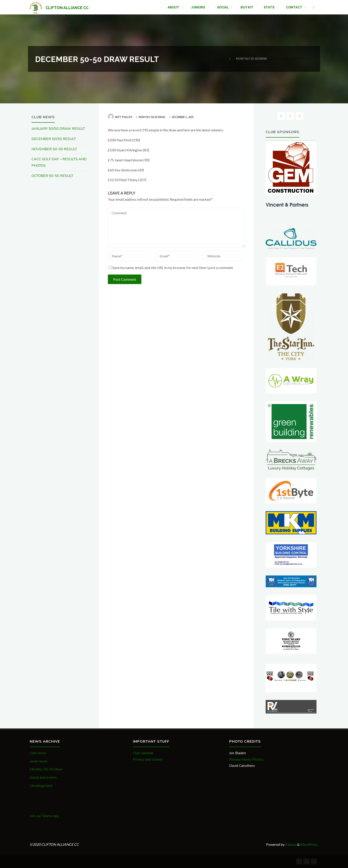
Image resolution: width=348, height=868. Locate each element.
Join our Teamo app (44, 816)
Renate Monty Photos (246, 760)
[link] (314, 7)
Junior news (39, 761)
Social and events (43, 778)
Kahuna (291, 844)
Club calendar (143, 753)
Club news (38, 753)
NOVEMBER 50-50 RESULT (54, 149)
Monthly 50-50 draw (251, 59)
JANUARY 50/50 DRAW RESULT (58, 129)
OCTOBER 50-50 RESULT (52, 176)
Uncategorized (41, 786)
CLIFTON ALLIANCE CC (67, 7)
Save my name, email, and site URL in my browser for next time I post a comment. (171, 268)
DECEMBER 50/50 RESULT (54, 139)
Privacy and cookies (148, 760)
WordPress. (309, 844)
